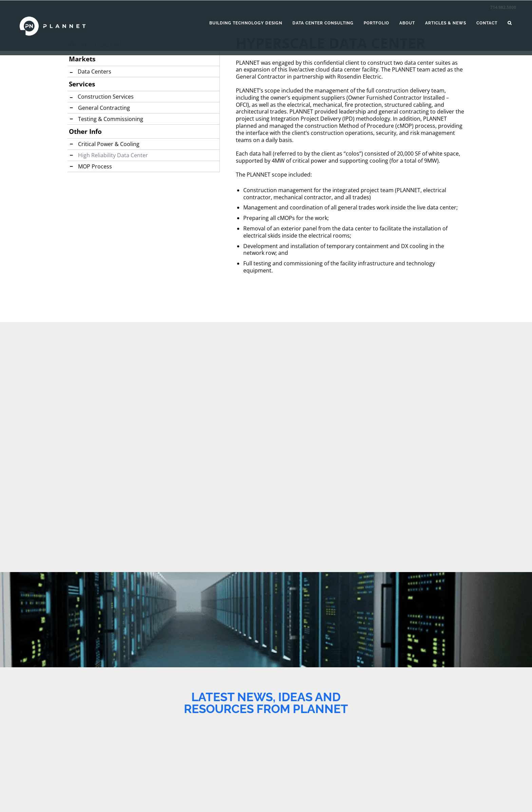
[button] (510, 23)
